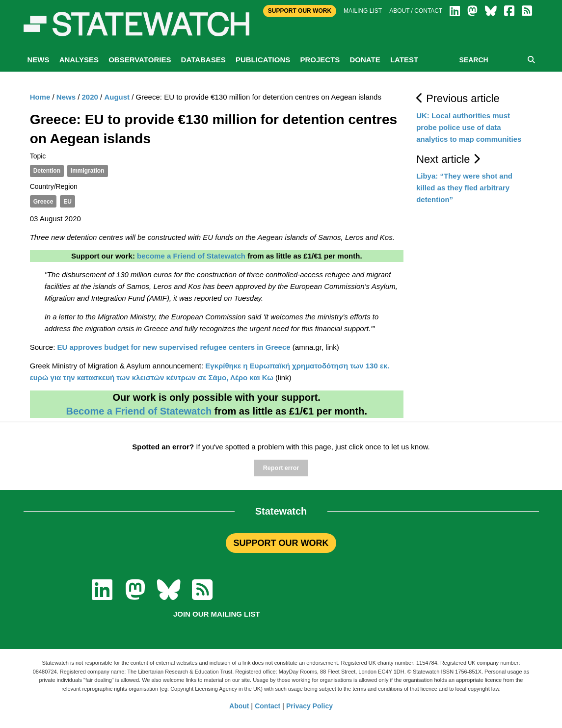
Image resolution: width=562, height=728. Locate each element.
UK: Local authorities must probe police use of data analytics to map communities (469, 127)
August (117, 97)
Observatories (140, 60)
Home (40, 97)
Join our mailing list (217, 614)
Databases (203, 60)
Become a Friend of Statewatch (139, 411)
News (39, 60)
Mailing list (363, 11)
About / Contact (416, 11)
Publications (263, 60)
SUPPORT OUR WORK (281, 543)
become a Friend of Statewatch (191, 256)
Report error (281, 468)
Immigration (88, 171)
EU (67, 202)
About (239, 706)
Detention (47, 171)
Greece (43, 202)
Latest (404, 60)
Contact (268, 706)
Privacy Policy (309, 706)
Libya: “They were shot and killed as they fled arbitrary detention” (464, 188)
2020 (90, 97)
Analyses (79, 60)
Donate (365, 60)
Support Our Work (300, 11)
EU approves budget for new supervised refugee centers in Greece (174, 347)
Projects (320, 60)
